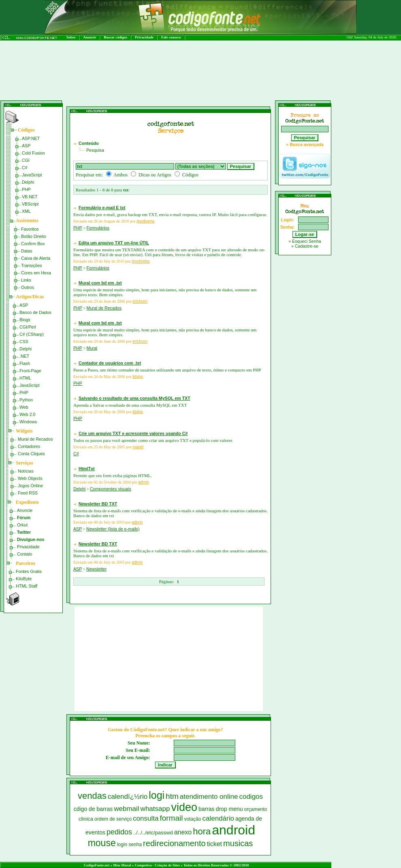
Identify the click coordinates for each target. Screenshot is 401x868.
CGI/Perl (28, 327)
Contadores (29, 446)
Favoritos (30, 229)
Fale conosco (171, 37)
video (184, 807)
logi (157, 795)
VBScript (30, 204)
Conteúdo (89, 143)
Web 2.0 (28, 414)
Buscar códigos (115, 37)
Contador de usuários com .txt (110, 363)
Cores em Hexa (36, 273)
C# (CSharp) (32, 334)
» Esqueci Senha (305, 241)
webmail (126, 809)
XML (26, 211)
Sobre (71, 37)
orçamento (256, 809)
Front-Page (30, 371)
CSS (24, 342)
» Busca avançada (305, 144)
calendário (218, 818)
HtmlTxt (87, 469)
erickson (140, 301)
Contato (25, 554)
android (234, 830)
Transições (32, 265)
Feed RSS (28, 493)
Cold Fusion (33, 153)
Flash (25, 363)
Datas (27, 251)
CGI (26, 160)
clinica (86, 819)
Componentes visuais (111, 489)
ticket (214, 844)
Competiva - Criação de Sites (157, 865)
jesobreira (145, 221)
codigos (251, 797)
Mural (92, 348)
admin (144, 482)
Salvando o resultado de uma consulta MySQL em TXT (134, 398)
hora (202, 831)
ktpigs (138, 377)
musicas (238, 843)
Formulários (98, 228)
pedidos (119, 832)
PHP (26, 189)
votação (192, 819)
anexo (183, 832)
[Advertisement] (158, 92)
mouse (102, 843)
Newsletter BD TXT (98, 504)
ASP (26, 146)
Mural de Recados (35, 439)
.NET (24, 356)
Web (24, 407)
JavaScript (32, 175)
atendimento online (209, 797)
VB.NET (30, 197)
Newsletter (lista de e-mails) (113, 529)
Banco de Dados (35, 312)
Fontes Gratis (29, 571)
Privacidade (144, 37)
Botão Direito (34, 236)
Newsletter (96, 569)
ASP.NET (31, 138)
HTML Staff (27, 586)
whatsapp (155, 809)
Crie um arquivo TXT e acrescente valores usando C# (133, 433)
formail (171, 818)
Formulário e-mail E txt (102, 208)
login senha (129, 845)
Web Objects (30, 478)
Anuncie (90, 37)
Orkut (22, 525)
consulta (146, 818)
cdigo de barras (93, 809)
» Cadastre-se (305, 246)
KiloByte (24, 579)
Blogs (25, 320)
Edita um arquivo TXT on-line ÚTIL (114, 243)
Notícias (26, 471)
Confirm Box (33, 244)
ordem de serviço (113, 819)
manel (138, 447)
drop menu (229, 809)
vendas (92, 796)
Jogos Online (30, 486)
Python (26, 400)
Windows (28, 422)
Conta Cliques (31, 454)
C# (25, 168)
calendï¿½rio (128, 797)
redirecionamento (174, 843)
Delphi (28, 182)
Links (26, 280)
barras (207, 809)
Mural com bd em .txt (100, 283)
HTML (25, 378)
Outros (28, 287)
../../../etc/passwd (153, 833)
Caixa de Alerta (36, 258)
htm (172, 796)
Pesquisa (95, 150)
